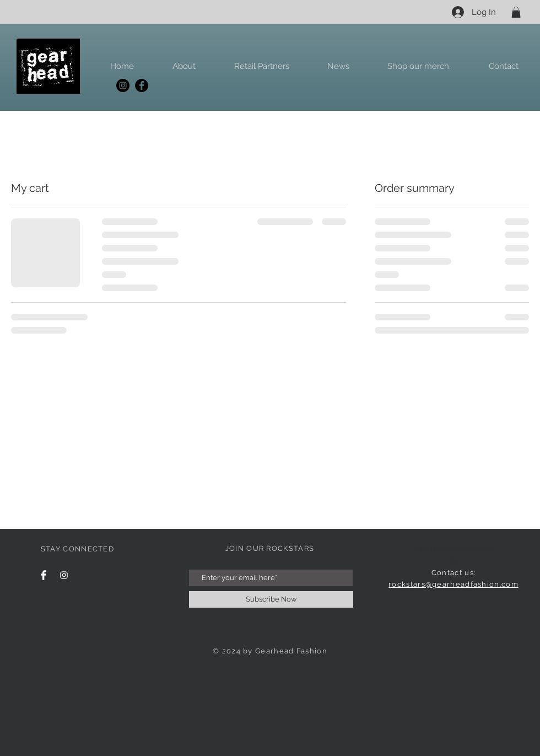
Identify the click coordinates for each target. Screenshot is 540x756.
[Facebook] (142, 85)
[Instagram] (123, 85)
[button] (516, 12)
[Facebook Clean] (44, 575)
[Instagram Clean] (64, 575)
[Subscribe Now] (271, 599)
